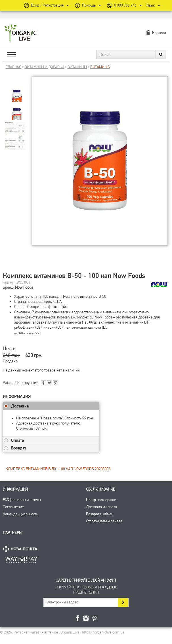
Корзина (159, 33)
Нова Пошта (21, 549)
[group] (17, 91)
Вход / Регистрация (47, 5)
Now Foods (24, 287)
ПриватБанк (21, 559)
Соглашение (13, 507)
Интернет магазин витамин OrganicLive (21, 33)
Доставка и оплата (101, 507)
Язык (151, 5)
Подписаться (123, 602)
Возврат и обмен (100, 514)
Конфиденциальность (20, 514)
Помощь (89, 5)
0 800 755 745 (125, 5)
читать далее (29, 332)
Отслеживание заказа (104, 521)
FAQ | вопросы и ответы (22, 500)
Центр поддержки (101, 500)
